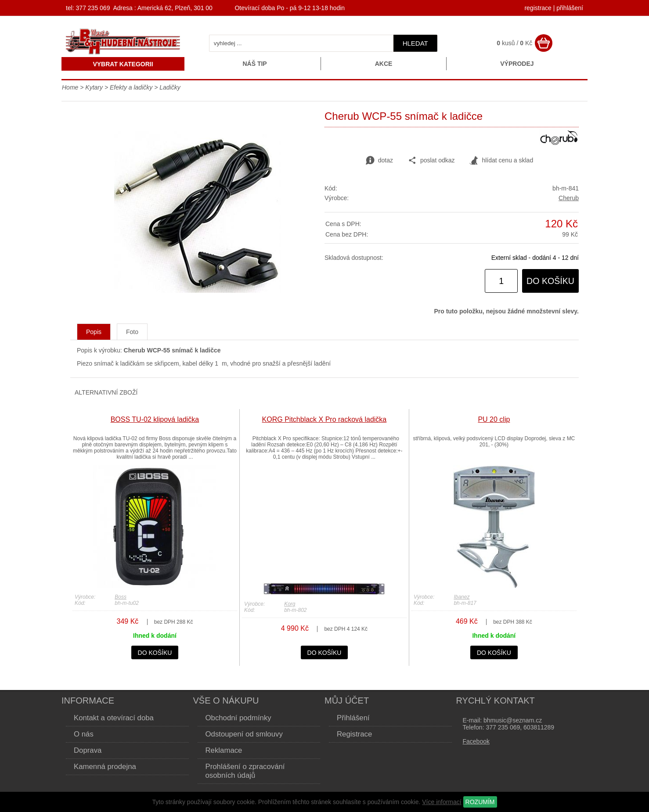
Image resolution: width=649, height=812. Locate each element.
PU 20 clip (494, 419)
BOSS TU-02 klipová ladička (155, 419)
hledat (415, 43)
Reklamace (224, 750)
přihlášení (570, 8)
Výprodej (517, 64)
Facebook (476, 741)
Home (70, 87)
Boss (121, 597)
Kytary (94, 87)
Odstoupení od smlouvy (244, 734)
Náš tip (254, 64)
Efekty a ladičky (131, 87)
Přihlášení (353, 718)
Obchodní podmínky (238, 718)
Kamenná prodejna (105, 767)
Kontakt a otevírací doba (114, 718)
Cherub (569, 198)
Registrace (354, 734)
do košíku (550, 281)
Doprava (88, 750)
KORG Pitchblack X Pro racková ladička (324, 419)
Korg (290, 604)
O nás (84, 734)
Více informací (442, 802)
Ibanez (462, 597)
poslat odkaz (431, 161)
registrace (538, 8)
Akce (384, 64)
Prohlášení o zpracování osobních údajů (245, 771)
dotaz (379, 161)
